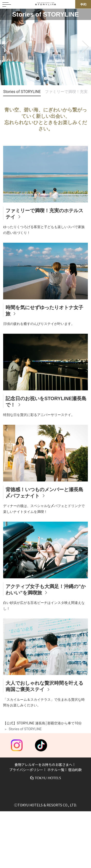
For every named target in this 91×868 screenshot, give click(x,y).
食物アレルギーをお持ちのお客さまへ (43, 765)
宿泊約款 (75, 770)
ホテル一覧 (56, 770)
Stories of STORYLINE (22, 92)
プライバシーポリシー (26, 770)
